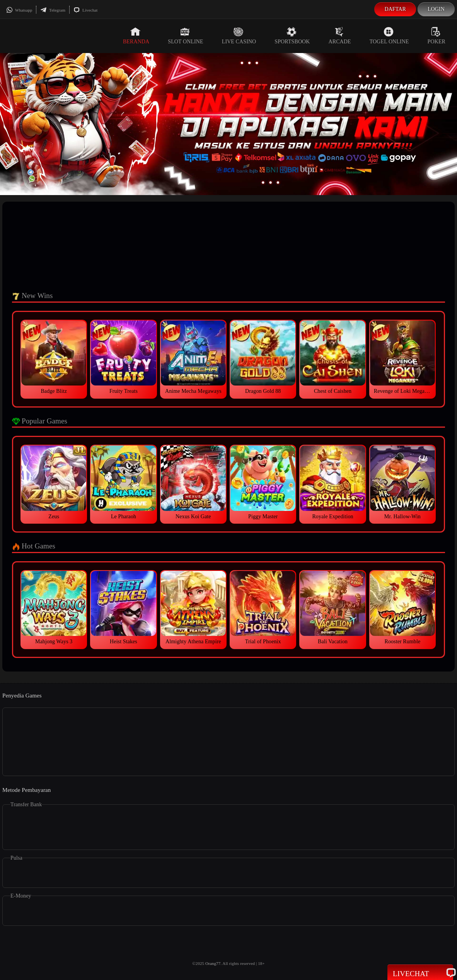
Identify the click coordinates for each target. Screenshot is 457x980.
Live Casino (239, 36)
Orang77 (213, 963)
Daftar (395, 9)
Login (436, 9)
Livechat (85, 10)
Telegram (53, 10)
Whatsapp (19, 10)
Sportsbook (292, 36)
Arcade (340, 36)
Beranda (136, 36)
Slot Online (185, 36)
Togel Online (389, 36)
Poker (437, 36)
